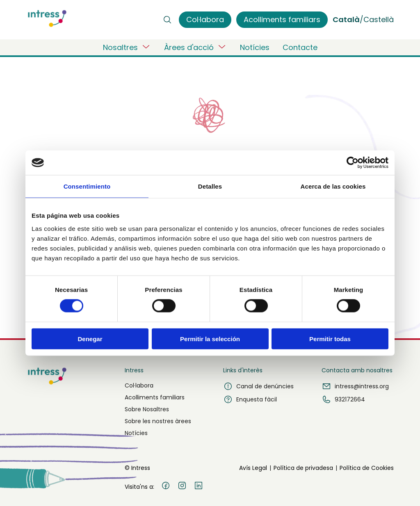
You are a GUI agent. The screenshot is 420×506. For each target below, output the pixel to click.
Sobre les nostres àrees (158, 421)
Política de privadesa (303, 468)
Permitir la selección (210, 338)
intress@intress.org (355, 386)
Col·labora (139, 385)
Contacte (300, 47)
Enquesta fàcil (250, 399)
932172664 (343, 399)
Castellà (379, 19)
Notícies (255, 47)
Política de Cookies (367, 468)
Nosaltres (127, 47)
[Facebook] (166, 487)
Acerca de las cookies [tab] (333, 186)
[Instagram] (182, 487)
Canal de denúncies (258, 386)
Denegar (90, 338)
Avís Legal (253, 468)
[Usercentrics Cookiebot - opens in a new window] (353, 163)
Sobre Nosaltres (147, 409)
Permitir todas (330, 338)
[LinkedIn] (199, 487)
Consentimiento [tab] (87, 186)
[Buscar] (167, 20)
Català (346, 19)
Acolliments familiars (155, 397)
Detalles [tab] (210, 186)
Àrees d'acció (195, 47)
